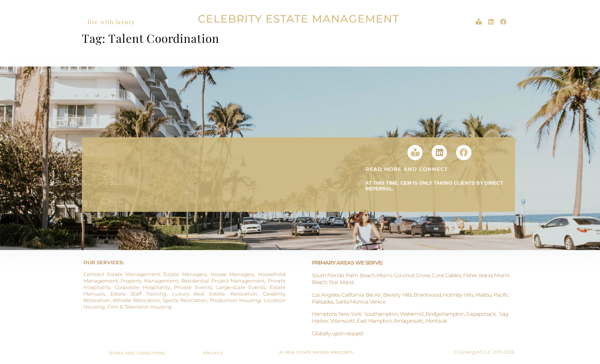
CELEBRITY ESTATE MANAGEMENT (298, 19)
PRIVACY (213, 353)
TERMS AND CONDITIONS (137, 353)
